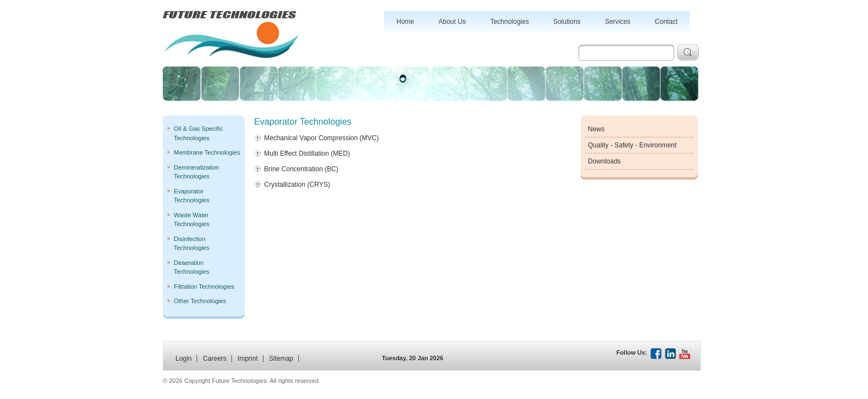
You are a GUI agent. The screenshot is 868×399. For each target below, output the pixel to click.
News (596, 129)
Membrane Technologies (207, 152)
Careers (215, 359)
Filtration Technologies (204, 287)
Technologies (509, 22)
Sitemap (281, 359)
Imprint (248, 359)
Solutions (567, 22)
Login (184, 359)
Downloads (604, 161)
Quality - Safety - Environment (632, 145)
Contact (666, 22)
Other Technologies (200, 301)
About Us (452, 22)
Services (618, 22)
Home (405, 22)
